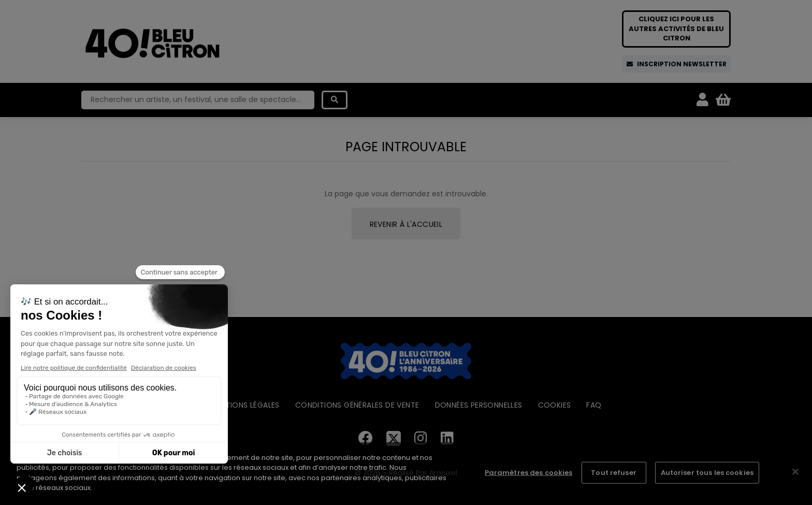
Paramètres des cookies (529, 473)
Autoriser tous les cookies (707, 473)
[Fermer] (795, 472)
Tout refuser (614, 473)
